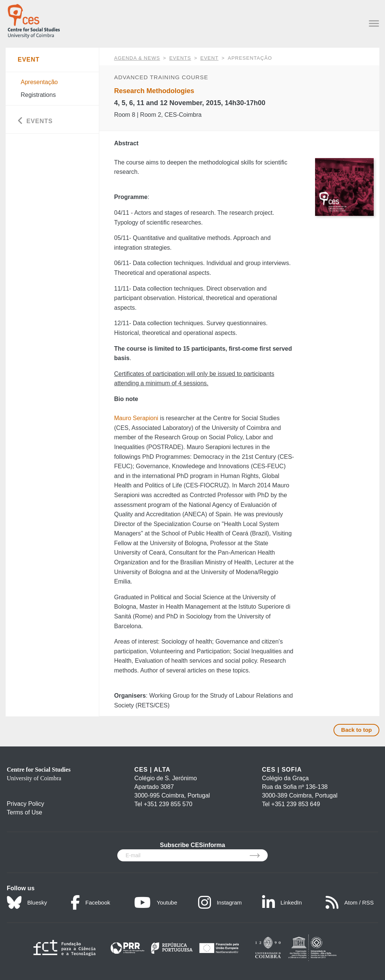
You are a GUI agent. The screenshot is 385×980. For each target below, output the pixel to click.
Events (180, 58)
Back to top (356, 730)
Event (209, 58)
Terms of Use (24, 812)
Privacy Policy (26, 804)
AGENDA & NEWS (137, 58)
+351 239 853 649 (296, 804)
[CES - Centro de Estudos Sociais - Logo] (34, 20)
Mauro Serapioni (136, 418)
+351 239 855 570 (168, 804)
